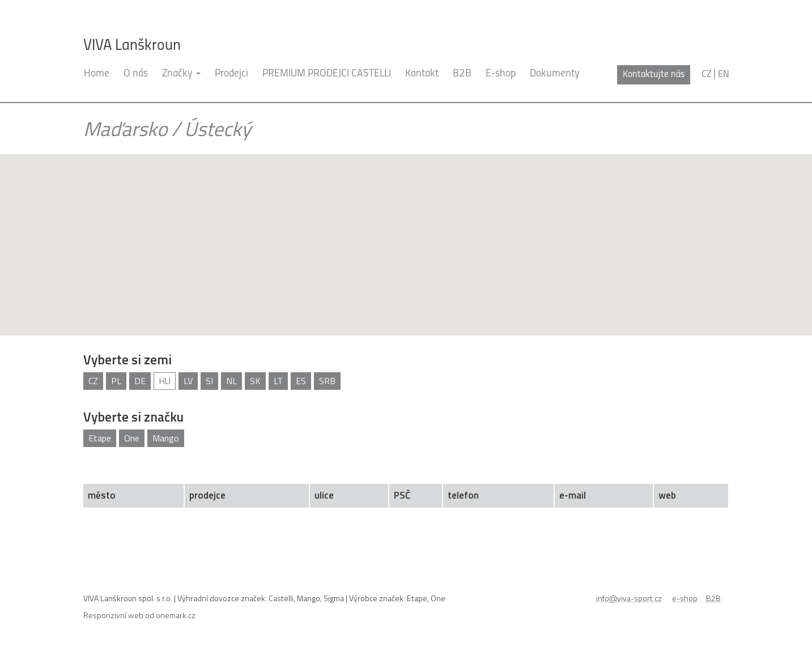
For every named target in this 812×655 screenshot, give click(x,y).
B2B (462, 74)
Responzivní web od (139, 615)
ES (301, 381)
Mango (166, 438)
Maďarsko (125, 129)
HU (165, 381)
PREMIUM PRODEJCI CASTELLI (327, 74)
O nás (136, 74)
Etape (100, 438)
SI (209, 381)
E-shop (501, 74)
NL (231, 381)
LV (188, 381)
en (724, 75)
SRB (327, 381)
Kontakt (422, 74)
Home (97, 74)
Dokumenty (555, 74)
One (132, 438)
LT (278, 381)
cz (706, 75)
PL (116, 381)
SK (255, 381)
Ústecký (218, 129)
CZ (93, 381)
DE (140, 381)
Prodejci (231, 74)
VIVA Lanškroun (132, 46)
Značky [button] (181, 74)
